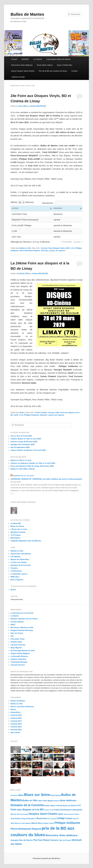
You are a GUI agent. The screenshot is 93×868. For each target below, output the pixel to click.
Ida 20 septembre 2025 (20, 447)
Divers (22, 413)
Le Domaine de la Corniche (22, 613)
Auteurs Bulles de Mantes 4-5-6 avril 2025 (28, 450)
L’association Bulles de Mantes (58, 59)
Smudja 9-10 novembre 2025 (23, 444)
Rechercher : (62, 203)
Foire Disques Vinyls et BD (59, 248)
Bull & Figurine (17, 580)
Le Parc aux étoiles (19, 562)
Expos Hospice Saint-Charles (23, 71)
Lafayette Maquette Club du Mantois (26, 541)
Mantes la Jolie (17, 551)
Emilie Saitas (50, 806)
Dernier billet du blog (24, 476)
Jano (61, 814)
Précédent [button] (67, 242)
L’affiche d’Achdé (18, 77)
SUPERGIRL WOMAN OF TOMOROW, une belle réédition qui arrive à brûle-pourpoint (46, 479)
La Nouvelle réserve (19, 574)
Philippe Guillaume (32, 415)
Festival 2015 (16, 718)
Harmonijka (24, 814)
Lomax (69, 818)
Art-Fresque (16, 535)
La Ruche (15, 616)
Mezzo (34, 823)
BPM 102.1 (15, 577)
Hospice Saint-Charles (43, 814)
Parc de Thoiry (17, 633)
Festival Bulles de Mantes (66, 806)
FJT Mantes (15, 557)
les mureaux (52, 819)
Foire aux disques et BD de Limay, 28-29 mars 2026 (32, 466)
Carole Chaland (41, 413)
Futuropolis (77, 810)
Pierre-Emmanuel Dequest (30, 251)
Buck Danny (56, 795)
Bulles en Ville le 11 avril (21, 460)
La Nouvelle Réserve (19, 656)
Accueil (14, 59)
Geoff (16, 415)
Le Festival (38, 59)
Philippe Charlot (49, 823)
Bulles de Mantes (27, 14)
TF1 (12, 636)
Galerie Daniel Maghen (20, 653)
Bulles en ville (25, 248)
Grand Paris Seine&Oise (21, 554)
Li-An (72, 248)
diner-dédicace (68, 800)
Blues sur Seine (17, 526)
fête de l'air (15, 814)
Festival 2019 (16, 724)
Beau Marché (16, 648)
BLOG (13, 590)
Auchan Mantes (17, 622)
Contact (74, 71)
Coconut (44, 248)
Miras (40, 823)
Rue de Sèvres (26, 840)
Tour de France (65, 840)
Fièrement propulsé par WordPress (46, 858)
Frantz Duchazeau (62, 810)
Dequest (57, 801)
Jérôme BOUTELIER (38, 106)
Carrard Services (18, 665)
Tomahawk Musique (19, 662)
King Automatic (28, 818)
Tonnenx (14, 568)
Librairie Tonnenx (18, 645)
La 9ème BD (16, 523)
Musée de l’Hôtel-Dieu (20, 559)
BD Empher (15, 538)
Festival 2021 (16, 727)
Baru (21, 795)
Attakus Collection (18, 659)
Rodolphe (15, 840)
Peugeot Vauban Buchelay (22, 630)
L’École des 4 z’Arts (19, 529)
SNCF (13, 625)
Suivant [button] (77, 242)
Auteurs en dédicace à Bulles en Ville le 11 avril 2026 (33, 463)
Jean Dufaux (16, 818)
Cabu (40, 801)
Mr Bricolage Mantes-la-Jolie (23, 651)
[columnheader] (31, 208)
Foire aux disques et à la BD (27, 810)
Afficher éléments (22, 202)
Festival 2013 (16, 715)
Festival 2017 (16, 721)
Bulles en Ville (30, 800)
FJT (79, 805)
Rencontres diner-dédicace (22, 65)
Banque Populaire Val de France (24, 619)
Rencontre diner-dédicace (61, 835)
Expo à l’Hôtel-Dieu (65, 65)
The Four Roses (41, 840)
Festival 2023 (16, 730)
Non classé (15, 732)
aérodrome (14, 795)
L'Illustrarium (41, 818)
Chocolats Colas (18, 639)
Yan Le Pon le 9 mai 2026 (21, 436)
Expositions (16, 712)
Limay (61, 818)
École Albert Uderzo (45, 65)
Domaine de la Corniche (21, 565)
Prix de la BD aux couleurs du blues (53, 71)
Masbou (28, 823)
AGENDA (25, 59)
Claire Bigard (48, 801)
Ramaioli (43, 415)
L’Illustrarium (16, 571)
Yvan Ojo (44, 251)
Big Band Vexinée (18, 532)
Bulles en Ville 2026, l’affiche (23, 469)
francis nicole (49, 810)
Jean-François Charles (71, 814)
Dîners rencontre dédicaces (22, 707)
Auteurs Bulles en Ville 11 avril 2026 (26, 439)
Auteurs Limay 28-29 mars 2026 (24, 442)
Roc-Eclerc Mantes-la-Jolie (22, 627)
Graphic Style (16, 642)
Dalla (57, 413)
